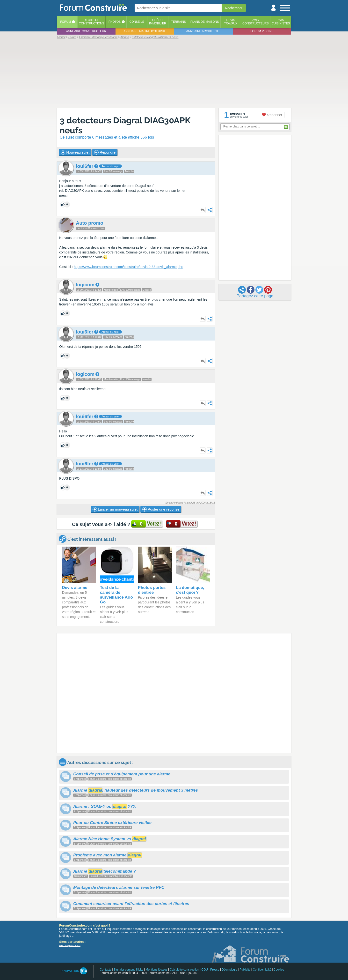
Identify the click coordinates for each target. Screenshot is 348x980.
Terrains (178, 22)
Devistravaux (231, 22)
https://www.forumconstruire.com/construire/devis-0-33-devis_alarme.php (128, 267)
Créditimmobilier (158, 22)
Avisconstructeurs (256, 22)
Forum (65, 22)
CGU (205, 970)
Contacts (105, 970)
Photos (115, 22)
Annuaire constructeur (86, 31)
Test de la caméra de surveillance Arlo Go (116, 595)
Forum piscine (262, 31)
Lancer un (115, 509)
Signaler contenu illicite (128, 970)
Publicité (245, 970)
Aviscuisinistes (281, 22)
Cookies (279, 970)
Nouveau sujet (75, 152)
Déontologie (229, 970)
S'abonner (272, 115)
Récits (91, 22)
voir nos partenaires (70, 945)
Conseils (137, 22)
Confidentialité (262, 970)
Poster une (161, 509)
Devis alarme (75, 588)
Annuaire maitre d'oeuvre (145, 31)
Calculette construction (184, 970)
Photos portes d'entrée (152, 590)
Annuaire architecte (203, 31)
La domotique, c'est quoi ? (190, 590)
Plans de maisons (205, 22)
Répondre (105, 152)
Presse (215, 970)
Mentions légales (157, 970)
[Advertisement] (174, 73)
